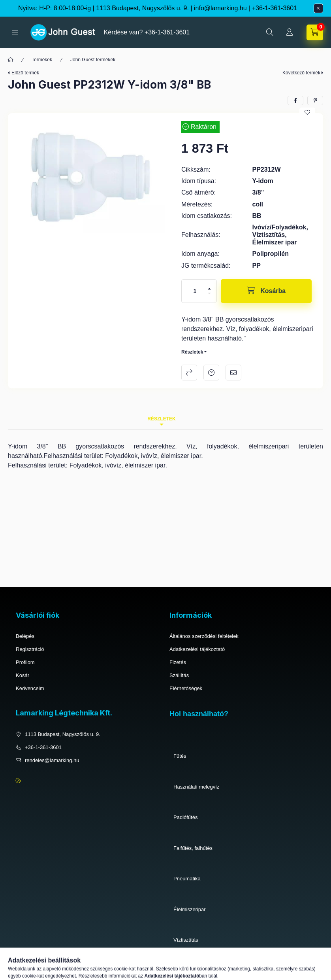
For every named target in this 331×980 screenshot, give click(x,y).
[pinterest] (315, 100)
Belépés (25, 636)
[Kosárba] (266, 291)
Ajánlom (233, 373)
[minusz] (209, 293)
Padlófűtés (185, 817)
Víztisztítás (186, 940)
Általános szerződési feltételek (204, 636)
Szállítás (179, 675)
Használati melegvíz (196, 787)
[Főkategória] (11, 60)
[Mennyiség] (195, 291)
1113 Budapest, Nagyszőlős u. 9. (63, 734)
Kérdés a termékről (211, 373)
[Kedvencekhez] (307, 112)
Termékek (42, 60)
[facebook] (295, 100)
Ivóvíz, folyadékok (194, 971)
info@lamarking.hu (220, 8)
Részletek (192, 352)
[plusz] (209, 289)
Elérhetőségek (186, 688)
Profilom (25, 662)
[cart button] (315, 32)
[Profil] (290, 32)
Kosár (23, 675)
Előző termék (25, 73)
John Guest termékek (93, 60)
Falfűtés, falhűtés (193, 848)
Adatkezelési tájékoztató (197, 649)
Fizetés (178, 662)
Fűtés (180, 756)
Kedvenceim (30, 688)
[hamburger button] (15, 32)
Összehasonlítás (189, 373)
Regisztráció (30, 649)
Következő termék (301, 73)
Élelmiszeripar (190, 909)
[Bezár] (318, 8)
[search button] (270, 32)
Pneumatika (187, 879)
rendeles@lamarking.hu (52, 760)
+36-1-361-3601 (275, 8)
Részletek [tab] (161, 419)
